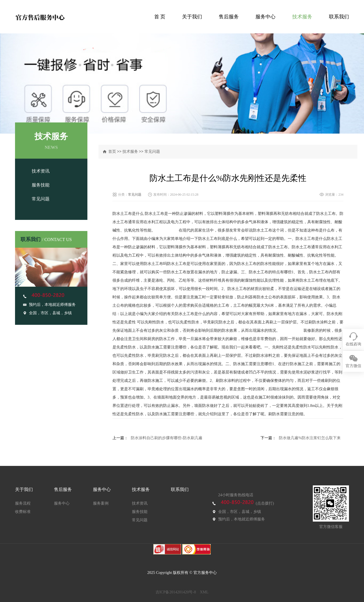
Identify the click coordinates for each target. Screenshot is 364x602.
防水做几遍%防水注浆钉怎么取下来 (310, 438)
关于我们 (192, 17)
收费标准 (23, 512)
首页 (112, 152)
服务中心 (265, 17)
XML (204, 592)
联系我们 (339, 17)
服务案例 (101, 503)
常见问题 (41, 199)
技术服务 (302, 17)
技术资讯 (41, 171)
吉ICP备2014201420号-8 (176, 592)
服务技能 (41, 185)
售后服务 (229, 17)
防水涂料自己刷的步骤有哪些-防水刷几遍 (167, 438)
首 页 (160, 17)
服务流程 (23, 503)
